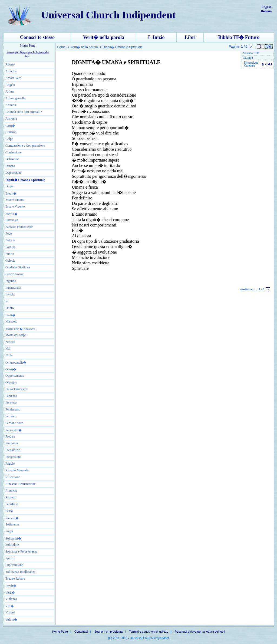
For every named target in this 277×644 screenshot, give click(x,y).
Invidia (10, 294)
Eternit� (11, 214)
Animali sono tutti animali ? (24, 112)
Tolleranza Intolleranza (20, 572)
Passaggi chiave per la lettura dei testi (28, 54)
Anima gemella (15, 98)
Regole (10, 464)
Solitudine (12, 545)
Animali (11, 105)
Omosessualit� (16, 363)
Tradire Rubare (15, 579)
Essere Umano (15, 200)
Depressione (13, 173)
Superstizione (14, 565)
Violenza (11, 599)
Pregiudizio (13, 450)
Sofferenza (12, 524)
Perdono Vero (14, 423)
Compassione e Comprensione (25, 146)
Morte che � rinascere (20, 329)
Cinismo (11, 132)
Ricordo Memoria (17, 470)
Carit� (10, 126)
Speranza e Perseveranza (22, 551)
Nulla (9, 355)
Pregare (10, 436)
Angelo (10, 85)
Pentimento (13, 409)
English (267, 7)
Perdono (11, 416)
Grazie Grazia (14, 274)
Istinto (10, 308)
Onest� (11, 369)
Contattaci (81, 632)
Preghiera (12, 443)
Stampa (248, 58)
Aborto (10, 64)
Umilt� (11, 586)
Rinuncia (11, 491)
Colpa (9, 139)
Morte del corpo (16, 335)
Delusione (12, 159)
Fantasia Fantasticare (19, 227)
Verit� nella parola (104, 37)
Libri (190, 37)
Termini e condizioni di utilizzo (149, 632)
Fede (9, 234)
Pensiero (11, 403)
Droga (9, 186)
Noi (8, 349)
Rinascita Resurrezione (20, 484)
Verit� (10, 593)
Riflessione (13, 477)
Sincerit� (12, 518)
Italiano (266, 11)
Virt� (10, 606)
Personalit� (14, 430)
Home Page (28, 45)
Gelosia (10, 261)
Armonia (11, 119)
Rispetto (11, 497)
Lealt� (10, 315)
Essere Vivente (15, 206)
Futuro (10, 254)
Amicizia (11, 71)
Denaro (10, 166)
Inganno (11, 281)
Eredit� (11, 193)
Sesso (9, 511)
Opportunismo (15, 376)
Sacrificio (12, 504)
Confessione (13, 152)
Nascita (10, 342)
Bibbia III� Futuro (239, 37)
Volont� (11, 620)
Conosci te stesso (37, 37)
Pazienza (11, 396)
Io (7, 301)
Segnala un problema (108, 632)
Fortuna (10, 247)
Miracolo (11, 321)
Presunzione (13, 457)
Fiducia (10, 240)
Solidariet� (13, 538)
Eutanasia (12, 220)
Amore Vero (13, 78)
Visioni (10, 612)
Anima (10, 91)
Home (62, 47)
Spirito (10, 558)
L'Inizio (156, 37)
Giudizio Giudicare (18, 267)
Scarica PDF (251, 53)
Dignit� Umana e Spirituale (25, 180)
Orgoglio (11, 382)
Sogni (9, 531)
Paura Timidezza (16, 389)
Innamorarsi (13, 288)
